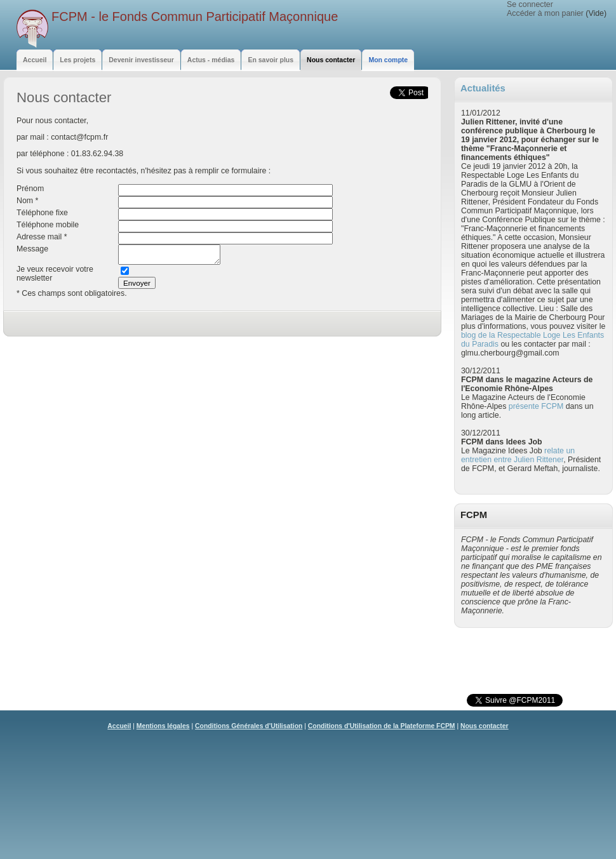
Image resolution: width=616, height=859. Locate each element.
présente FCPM (536, 406)
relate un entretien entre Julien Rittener (518, 455)
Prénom (30, 189)
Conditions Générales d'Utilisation (249, 726)
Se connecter (530, 4)
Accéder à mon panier (545, 13)
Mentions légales (163, 726)
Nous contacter (485, 726)
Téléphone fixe (42, 213)
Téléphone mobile (48, 225)
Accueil (119, 726)
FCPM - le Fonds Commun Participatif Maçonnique (195, 17)
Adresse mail (39, 237)
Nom (25, 201)
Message (32, 249)
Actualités (483, 88)
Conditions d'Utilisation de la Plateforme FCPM (382, 726)
